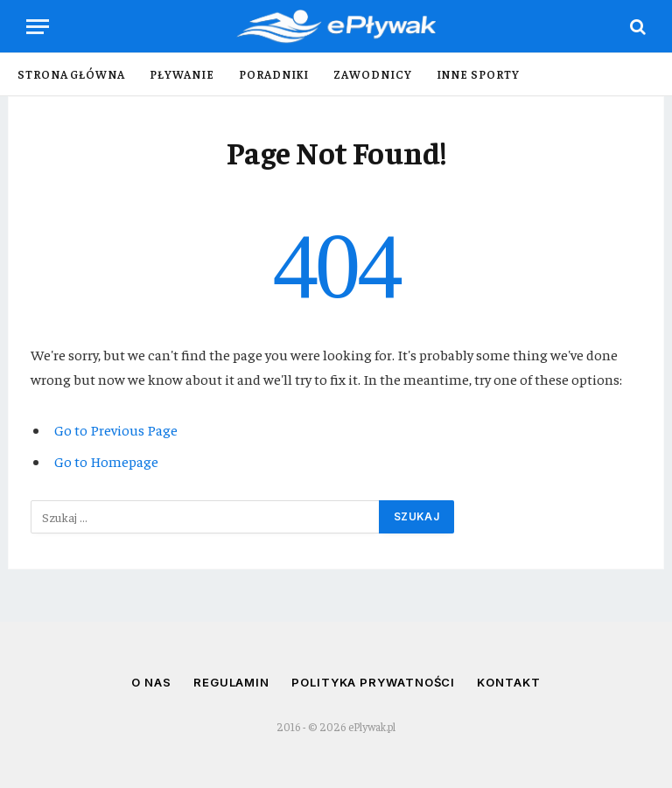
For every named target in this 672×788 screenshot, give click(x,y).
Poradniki (274, 74)
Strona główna (71, 74)
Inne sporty (478, 74)
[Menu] (38, 27)
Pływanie (182, 74)
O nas (151, 682)
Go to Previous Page (116, 430)
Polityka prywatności (373, 682)
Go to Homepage (106, 461)
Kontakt (508, 682)
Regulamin (231, 682)
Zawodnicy (372, 74)
